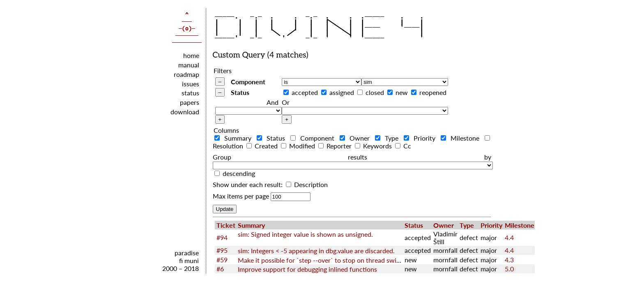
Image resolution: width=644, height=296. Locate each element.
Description (307, 184)
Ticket (226, 225)
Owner (356, 138)
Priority (421, 138)
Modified (299, 146)
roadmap (186, 74)
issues (191, 84)
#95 (222, 250)
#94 (222, 237)
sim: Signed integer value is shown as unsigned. (305, 234)
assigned (342, 92)
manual (189, 65)
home (191, 55)
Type (389, 138)
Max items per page (241, 196)
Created (263, 146)
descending (239, 173)
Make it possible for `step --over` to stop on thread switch (322, 260)
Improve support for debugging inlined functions (307, 269)
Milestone (462, 138)
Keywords (374, 146)
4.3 (509, 260)
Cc (403, 146)
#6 (220, 269)
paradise (187, 253)
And (273, 102)
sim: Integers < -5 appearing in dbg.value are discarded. (316, 251)
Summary (235, 138)
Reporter (336, 146)
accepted (305, 92)
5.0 (509, 269)
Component (248, 82)
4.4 (509, 237)
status (190, 93)
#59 (222, 260)
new (402, 92)
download (185, 112)
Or (286, 102)
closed (375, 92)
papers (190, 102)
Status (240, 92)
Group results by (352, 157)
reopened (433, 92)
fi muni (189, 260)
